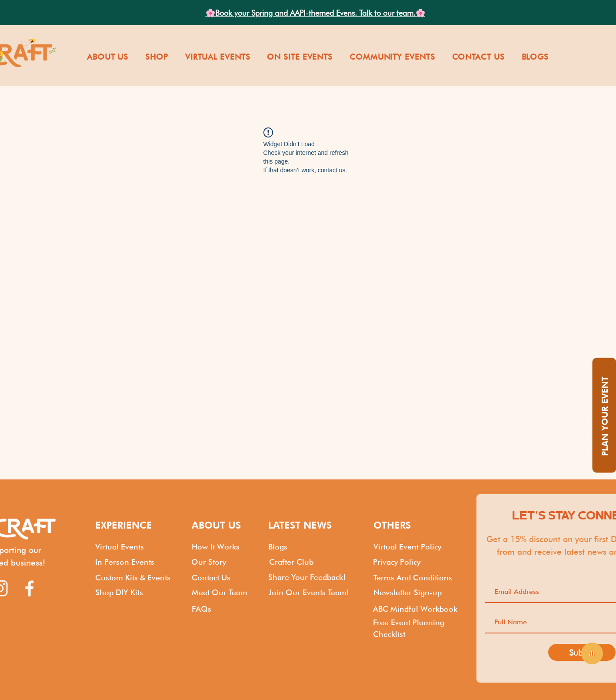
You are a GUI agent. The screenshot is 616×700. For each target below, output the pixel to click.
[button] (107, 57)
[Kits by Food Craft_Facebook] (30, 588)
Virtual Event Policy (407, 547)
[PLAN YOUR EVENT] (604, 415)
